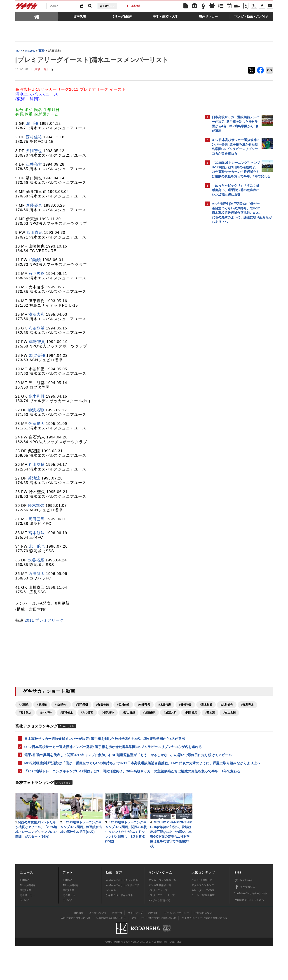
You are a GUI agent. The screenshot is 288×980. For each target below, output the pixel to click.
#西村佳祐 (123, 705)
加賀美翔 (37, 356)
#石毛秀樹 (82, 705)
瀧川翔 (32, 124)
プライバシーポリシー (176, 947)
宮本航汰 (37, 533)
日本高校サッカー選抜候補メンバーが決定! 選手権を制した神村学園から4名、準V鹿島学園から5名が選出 (105, 747)
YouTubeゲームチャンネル (249, 934)
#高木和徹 (46, 713)
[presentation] (37, 16)
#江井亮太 (87, 713)
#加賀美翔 (102, 705)
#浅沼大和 (87, 721)
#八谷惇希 (170, 713)
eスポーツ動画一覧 (159, 934)
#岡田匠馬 (108, 721)
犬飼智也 (34, 151)
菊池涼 (34, 479)
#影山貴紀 (46, 721)
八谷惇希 (37, 329)
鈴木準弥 (36, 506)
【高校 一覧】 (41, 70)
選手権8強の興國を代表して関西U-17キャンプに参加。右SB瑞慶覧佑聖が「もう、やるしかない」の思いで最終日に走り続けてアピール (108, 772)
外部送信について (204, 947)
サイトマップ (135, 947)
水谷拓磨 (36, 561)
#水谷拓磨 (165, 705)
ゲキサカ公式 (245, 921)
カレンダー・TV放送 (203, 924)
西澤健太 (37, 574)
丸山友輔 (37, 465)
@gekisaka (244, 914)
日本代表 (136, 6)
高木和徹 (37, 397)
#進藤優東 (67, 721)
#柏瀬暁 (24, 705)
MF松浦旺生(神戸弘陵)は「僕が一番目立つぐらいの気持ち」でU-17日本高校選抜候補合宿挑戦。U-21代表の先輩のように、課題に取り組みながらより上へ (108, 786)
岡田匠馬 (37, 520)
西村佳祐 (34, 138)
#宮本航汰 (108, 713)
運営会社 (117, 947)
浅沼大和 (37, 315)
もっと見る (68, 735)
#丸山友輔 (147, 721)
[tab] (37, 16)
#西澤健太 (149, 713)
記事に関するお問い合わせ (111, 952)
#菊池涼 (127, 721)
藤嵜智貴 (37, 342)
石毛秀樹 (37, 274)
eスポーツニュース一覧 (162, 929)
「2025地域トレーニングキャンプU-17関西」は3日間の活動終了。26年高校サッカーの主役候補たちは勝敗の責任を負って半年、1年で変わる (108, 800)
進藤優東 (34, 206)
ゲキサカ (27, 7)
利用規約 (153, 947)
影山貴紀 (35, 233)
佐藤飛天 (37, 424)
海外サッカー (27, 929)
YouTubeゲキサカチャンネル (122, 914)
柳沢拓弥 (36, 411)
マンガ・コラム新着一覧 (162, 914)
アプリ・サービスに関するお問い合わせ (154, 952)
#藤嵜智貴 (25, 713)
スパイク (25, 934)
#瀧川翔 (42, 705)
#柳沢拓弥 (25, 721)
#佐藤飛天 (144, 705)
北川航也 (37, 547)
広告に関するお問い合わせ (75, 952)
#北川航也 (67, 713)
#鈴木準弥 (129, 713)
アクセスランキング (203, 919)
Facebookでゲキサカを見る (231, 304)
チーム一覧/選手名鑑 (203, 929)
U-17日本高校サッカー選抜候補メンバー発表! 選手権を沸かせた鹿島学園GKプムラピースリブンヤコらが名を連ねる (108, 758)
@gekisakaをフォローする (230, 294)
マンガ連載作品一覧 (160, 919)
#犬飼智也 (61, 705)
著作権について (98, 947)
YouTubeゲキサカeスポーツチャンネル (123, 922)
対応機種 (79, 947)
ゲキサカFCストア (202, 914)
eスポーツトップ (158, 924)
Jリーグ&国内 (28, 919)
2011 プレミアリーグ (44, 621)
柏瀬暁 (35, 260)
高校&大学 (26, 924)
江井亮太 (34, 165)
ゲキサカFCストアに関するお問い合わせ (205, 952)
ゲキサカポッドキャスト (119, 929)
